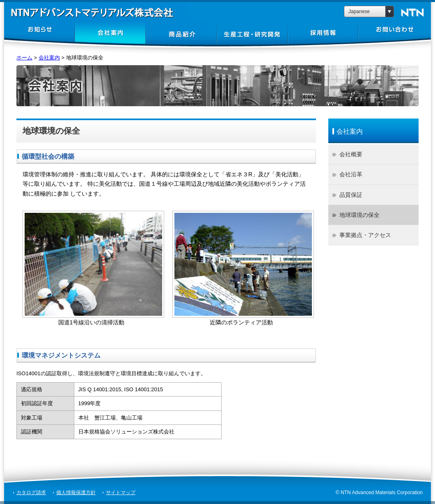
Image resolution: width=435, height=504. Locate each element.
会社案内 (49, 58)
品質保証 (351, 195)
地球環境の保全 (359, 215)
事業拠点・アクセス (365, 235)
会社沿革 (351, 174)
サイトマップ (121, 493)
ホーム (24, 58)
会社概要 (351, 154)
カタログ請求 (31, 493)
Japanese (359, 11)
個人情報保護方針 (76, 493)
